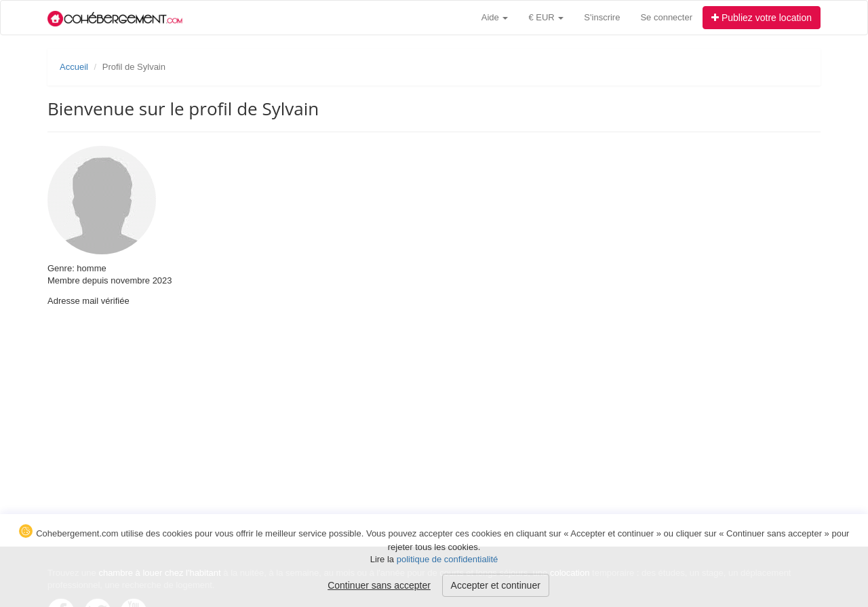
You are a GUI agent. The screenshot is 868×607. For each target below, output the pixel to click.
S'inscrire (602, 17)
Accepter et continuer (496, 585)
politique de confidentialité (448, 559)
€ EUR (546, 17)
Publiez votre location (762, 18)
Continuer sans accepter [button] (379, 585)
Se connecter (666, 17)
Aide (495, 17)
